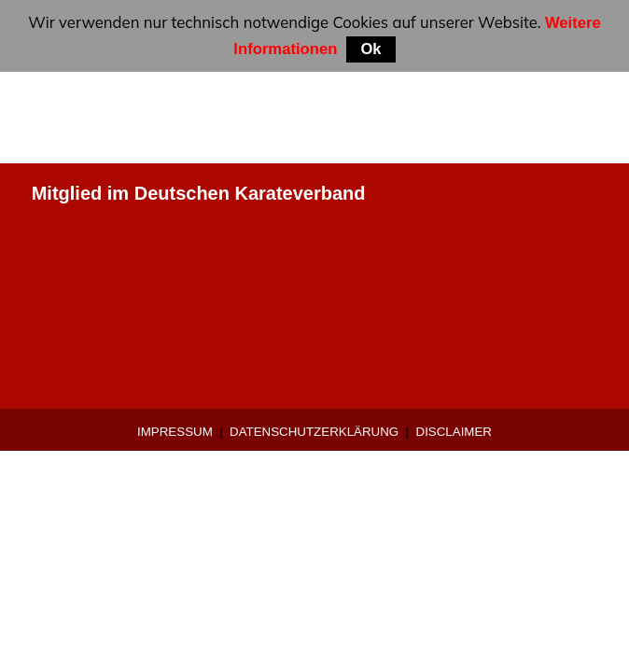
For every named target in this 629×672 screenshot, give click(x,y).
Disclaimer (454, 432)
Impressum (175, 432)
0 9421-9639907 (100, 282)
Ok (370, 49)
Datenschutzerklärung (314, 432)
